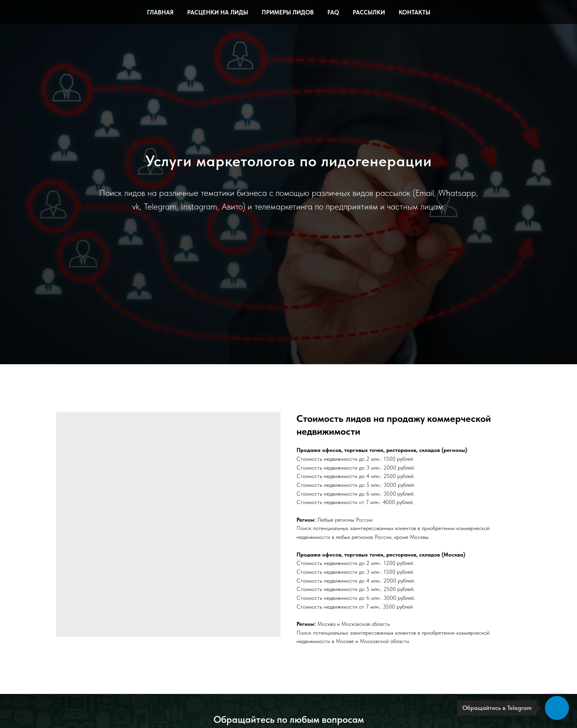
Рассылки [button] (369, 12)
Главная (160, 12)
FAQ (333, 12)
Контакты (415, 12)
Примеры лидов (288, 12)
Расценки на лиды (218, 12)
